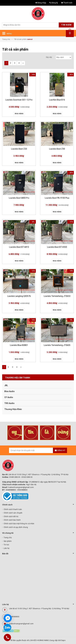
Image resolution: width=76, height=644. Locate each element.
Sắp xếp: (49, 57)
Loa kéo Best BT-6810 (19, 247)
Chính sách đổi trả (11, 517)
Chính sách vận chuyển (13, 513)
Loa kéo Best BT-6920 (57, 247)
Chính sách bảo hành (12, 520)
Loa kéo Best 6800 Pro (19, 198)
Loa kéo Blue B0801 (19, 345)
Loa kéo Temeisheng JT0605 (57, 345)
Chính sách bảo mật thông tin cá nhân (19, 524)
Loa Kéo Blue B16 (57, 100)
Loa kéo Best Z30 (57, 149)
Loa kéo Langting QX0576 (19, 296)
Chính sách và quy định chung (16, 527)
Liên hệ (6, 548)
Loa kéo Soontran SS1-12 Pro (19, 100)
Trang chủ (8, 538)
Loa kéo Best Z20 (19, 149)
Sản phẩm (8, 541)
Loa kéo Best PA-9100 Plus (57, 198)
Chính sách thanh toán (13, 509)
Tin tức (6, 545)
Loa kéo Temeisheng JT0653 (57, 296)
